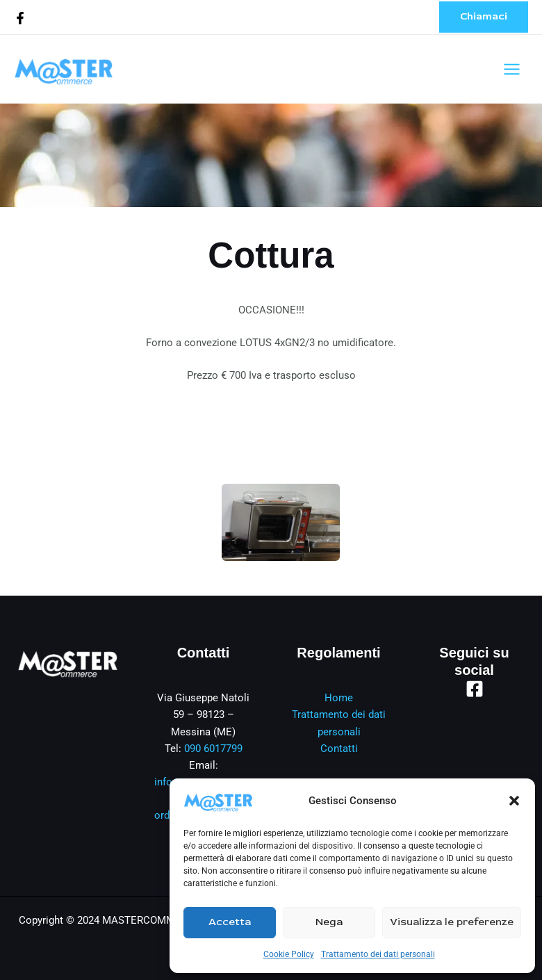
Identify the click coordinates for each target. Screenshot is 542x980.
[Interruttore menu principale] (512, 69)
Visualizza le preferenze (452, 922)
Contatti (339, 749)
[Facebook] (20, 18)
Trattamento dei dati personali (378, 954)
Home (339, 698)
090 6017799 (213, 749)
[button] (514, 801)
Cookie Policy (289, 954)
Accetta (230, 922)
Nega (329, 922)
